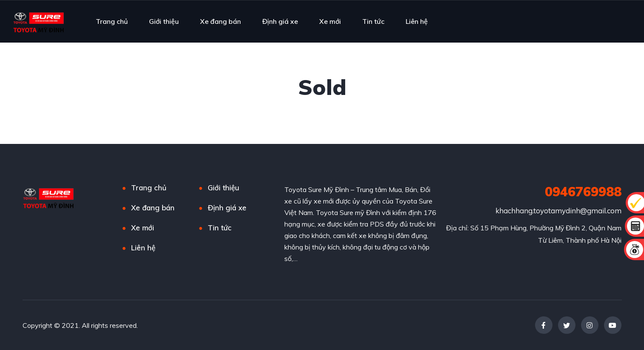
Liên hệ (417, 21)
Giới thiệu (164, 21)
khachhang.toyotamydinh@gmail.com (558, 211)
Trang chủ (112, 21)
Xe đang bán (220, 21)
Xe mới (330, 21)
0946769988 (583, 192)
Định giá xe (280, 21)
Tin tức (373, 21)
